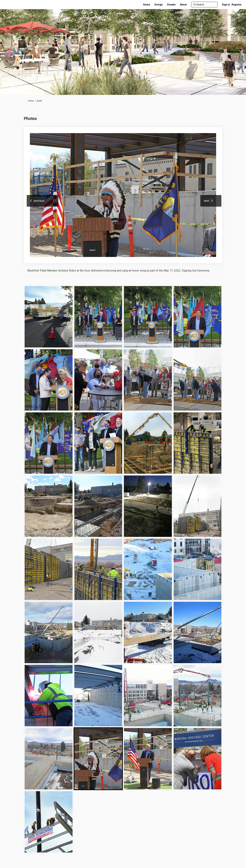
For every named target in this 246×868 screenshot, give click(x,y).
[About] (183, 5)
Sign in (226, 5)
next (206, 201)
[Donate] (171, 5)
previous (39, 201)
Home (31, 101)
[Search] (204, 5)
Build (39, 101)
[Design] (159, 5)
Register (237, 5)
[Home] (147, 5)
